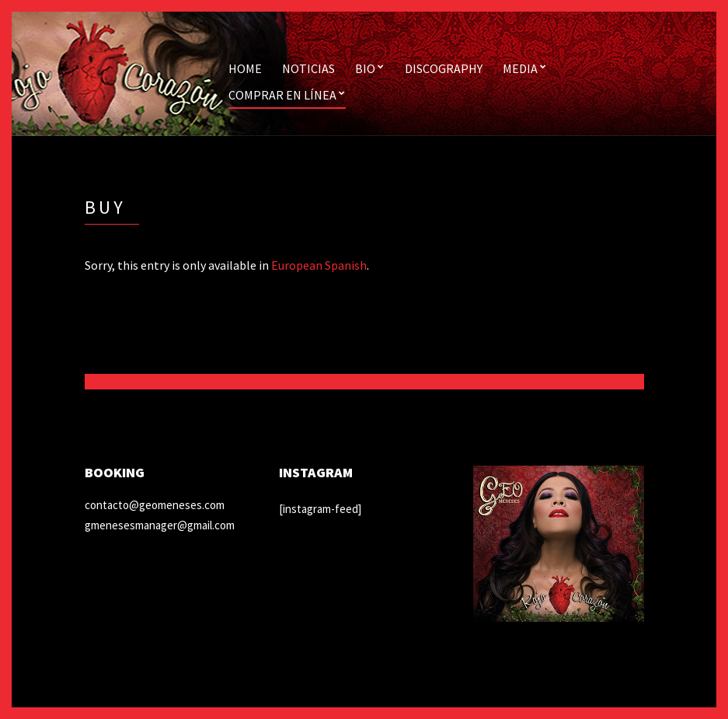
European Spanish (319, 265)
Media (520, 68)
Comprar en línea (282, 95)
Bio (365, 68)
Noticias (308, 68)
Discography (444, 68)
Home (245, 68)
